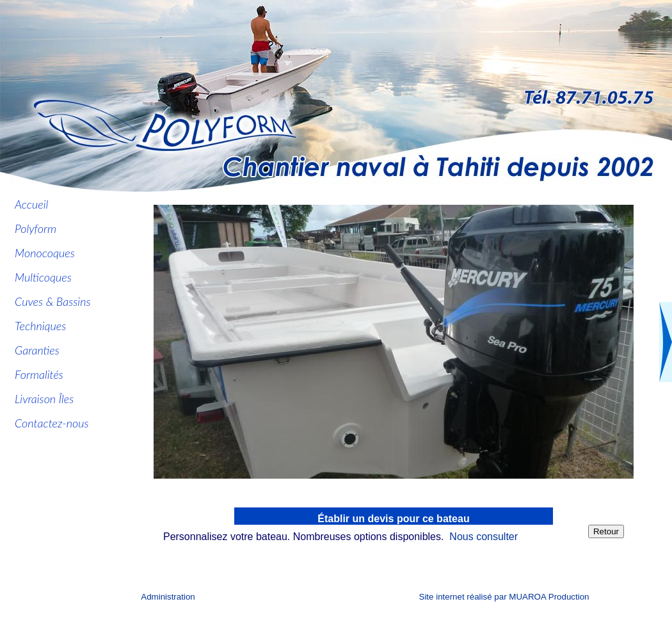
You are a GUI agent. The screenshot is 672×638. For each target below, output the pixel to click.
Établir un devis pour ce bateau (393, 519)
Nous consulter (484, 537)
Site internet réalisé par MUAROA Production (504, 597)
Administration (168, 597)
